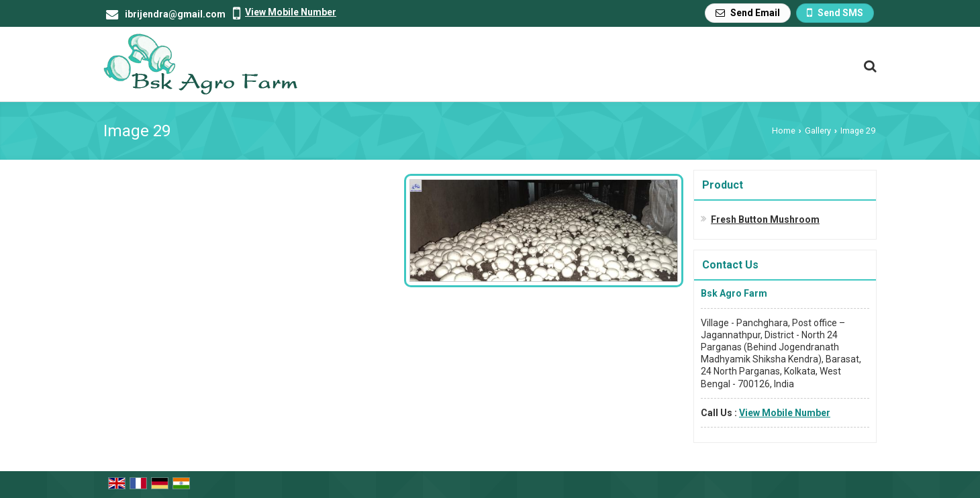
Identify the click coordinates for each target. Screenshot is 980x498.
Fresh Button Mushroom (765, 219)
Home (784, 131)
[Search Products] (868, 66)
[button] (291, 12)
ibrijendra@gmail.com (175, 14)
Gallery (818, 131)
